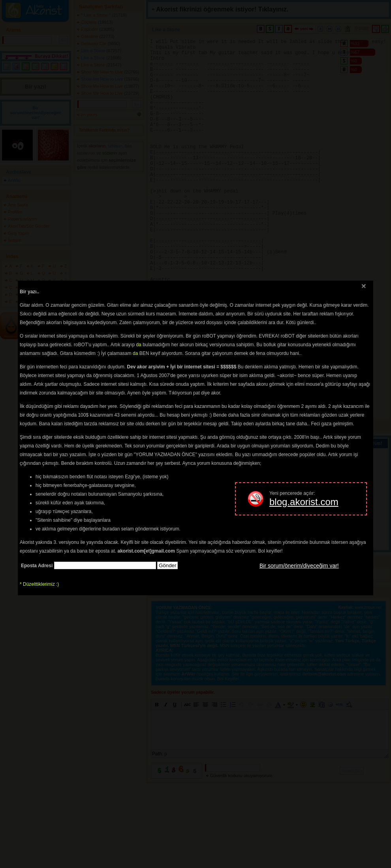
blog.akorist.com (304, 502)
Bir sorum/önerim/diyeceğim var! (299, 566)
